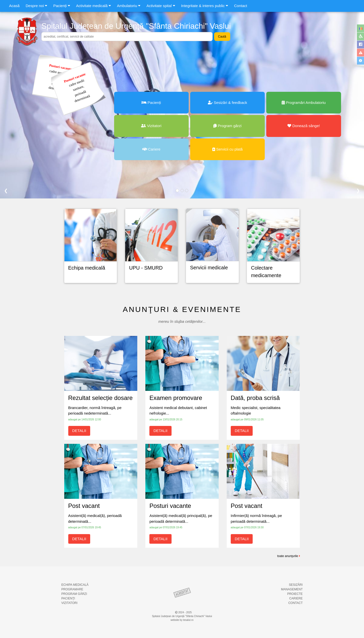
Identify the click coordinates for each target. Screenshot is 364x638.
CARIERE (296, 598)
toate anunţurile (288, 556)
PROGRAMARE (72, 589)
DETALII (79, 431)
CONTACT (295, 603)
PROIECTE (295, 594)
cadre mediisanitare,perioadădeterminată (77, 88)
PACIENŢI (68, 598)
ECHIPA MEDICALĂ (75, 585)
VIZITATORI (70, 603)
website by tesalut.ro (182, 620)
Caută (222, 37)
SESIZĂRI (296, 585)
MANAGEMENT (292, 589)
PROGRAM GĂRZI (74, 594)
